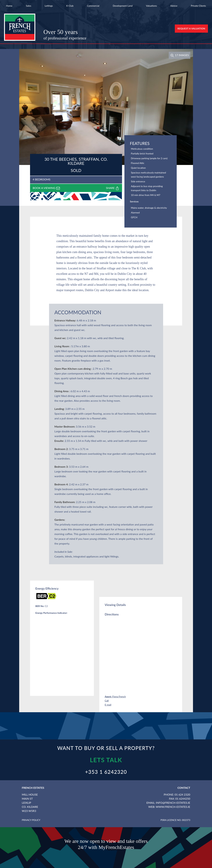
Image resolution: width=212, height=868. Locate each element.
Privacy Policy (31, 820)
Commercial (93, 6)
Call (107, 701)
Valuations (151, 6)
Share (113, 188)
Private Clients (198, 6)
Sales (28, 6)
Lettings (49, 6)
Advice (174, 6)
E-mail (108, 705)
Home (9, 6)
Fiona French (115, 696)
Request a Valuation (191, 28)
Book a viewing (47, 188)
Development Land (123, 6)
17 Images (179, 55)
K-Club (70, 6)
